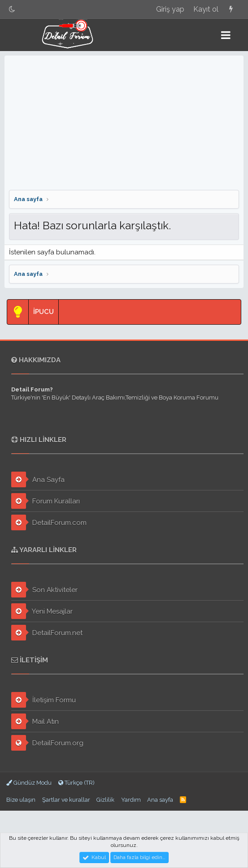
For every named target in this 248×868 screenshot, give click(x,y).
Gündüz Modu (29, 783)
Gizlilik (105, 800)
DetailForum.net (47, 633)
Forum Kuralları (46, 501)
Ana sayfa (160, 800)
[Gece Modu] (12, 9)
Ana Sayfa (38, 479)
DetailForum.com (49, 522)
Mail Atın (35, 721)
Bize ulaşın (21, 800)
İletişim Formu (44, 700)
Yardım (131, 800)
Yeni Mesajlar (42, 611)
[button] (226, 35)
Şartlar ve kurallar (66, 800)
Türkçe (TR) (76, 783)
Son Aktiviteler (44, 590)
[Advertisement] (124, 123)
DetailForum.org (47, 743)
